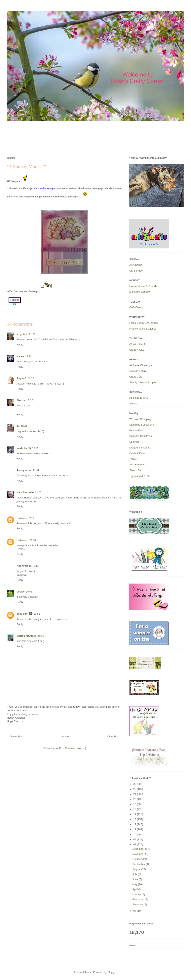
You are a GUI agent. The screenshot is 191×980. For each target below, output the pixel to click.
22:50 (33, 540)
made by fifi (24, 448)
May (135, 884)
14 (135, 814)
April (135, 889)
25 (135, 789)
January (137, 904)
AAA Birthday (137, 464)
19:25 (35, 448)
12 (135, 824)
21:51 (37, 614)
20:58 (29, 592)
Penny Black (136, 430)
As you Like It (137, 344)
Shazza (21, 400)
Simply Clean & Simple (142, 382)
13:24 (28, 356)
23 (135, 799)
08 (135, 844)
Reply (20, 345)
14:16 (31, 378)
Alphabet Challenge (141, 365)
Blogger (112, 972)
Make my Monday (140, 292)
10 (135, 834)
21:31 (36, 470)
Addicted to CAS (139, 398)
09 (135, 839)
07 (135, 911)
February (138, 899)
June (136, 879)
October (137, 859)
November (139, 854)
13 (135, 819)
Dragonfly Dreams (140, 448)
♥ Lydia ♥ (22, 334)
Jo (18, 426)
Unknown (22, 518)
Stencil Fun (136, 470)
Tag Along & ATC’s (140, 476)
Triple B (134, 459)
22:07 (38, 492)
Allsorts (134, 404)
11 (135, 829)
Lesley (20, 592)
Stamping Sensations (142, 425)
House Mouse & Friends (143, 286)
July (135, 874)
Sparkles (134, 442)
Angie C (21, 378)
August (137, 869)
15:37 (30, 400)
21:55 (41, 636)
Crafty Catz (136, 377)
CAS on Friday (138, 371)
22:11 (33, 518)
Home (65, 736)
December (139, 849)
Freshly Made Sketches (143, 329)
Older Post (113, 736)
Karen (20, 356)
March (136, 894)
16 (135, 804)
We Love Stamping (140, 419)
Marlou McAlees (26, 636)
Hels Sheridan (25, 492)
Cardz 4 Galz (137, 350)
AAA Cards (136, 265)
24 (135, 794)
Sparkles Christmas (141, 436)
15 (135, 809)
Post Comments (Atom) (73, 748)
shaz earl (22, 614)
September (139, 864)
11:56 (32, 334)
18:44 (24, 426)
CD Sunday (136, 271)
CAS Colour (136, 307)
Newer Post (17, 736)
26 (135, 784)
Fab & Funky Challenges (143, 323)
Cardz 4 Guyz (137, 453)
